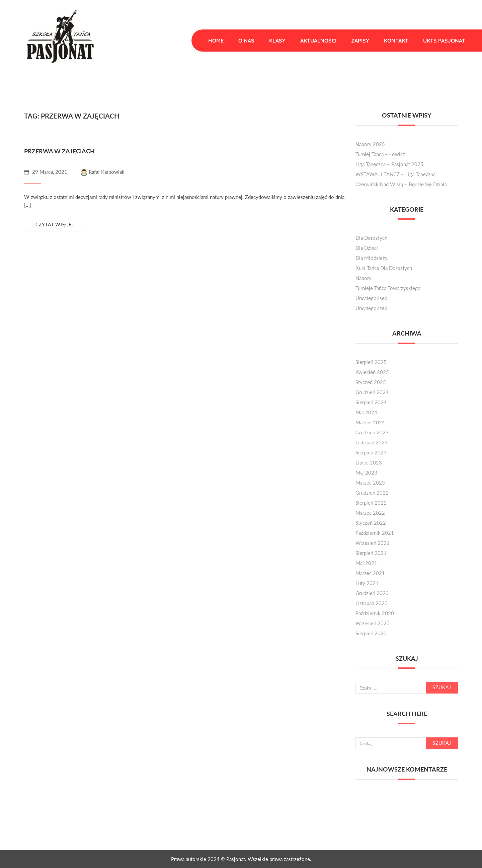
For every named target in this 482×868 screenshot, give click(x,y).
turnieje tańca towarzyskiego (388, 288)
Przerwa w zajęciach (59, 151)
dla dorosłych (371, 238)
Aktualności (318, 41)
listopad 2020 (372, 603)
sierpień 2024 (371, 402)
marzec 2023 (370, 483)
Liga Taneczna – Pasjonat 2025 (389, 164)
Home (216, 41)
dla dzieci (367, 248)
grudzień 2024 (372, 392)
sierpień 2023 (371, 452)
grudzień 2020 (372, 593)
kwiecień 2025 (372, 372)
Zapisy (360, 41)
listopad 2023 (372, 442)
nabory (364, 278)
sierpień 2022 (371, 503)
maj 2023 (366, 473)
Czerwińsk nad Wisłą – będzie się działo (401, 184)
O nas (246, 41)
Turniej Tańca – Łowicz (380, 154)
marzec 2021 (370, 573)
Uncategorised (371, 298)
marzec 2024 (370, 422)
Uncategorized (371, 308)
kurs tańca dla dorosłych (384, 268)
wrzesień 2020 (373, 623)
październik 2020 (375, 613)
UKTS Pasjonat (444, 41)
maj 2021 (366, 563)
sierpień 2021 (371, 553)
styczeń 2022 (371, 523)
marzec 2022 (370, 513)
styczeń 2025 (371, 382)
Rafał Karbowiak (103, 172)
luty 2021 (367, 583)
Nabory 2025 (370, 144)
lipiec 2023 (369, 462)
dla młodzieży (372, 258)
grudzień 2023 (372, 432)
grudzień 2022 (372, 493)
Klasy (277, 41)
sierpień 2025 (371, 362)
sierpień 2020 (371, 633)
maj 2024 (366, 412)
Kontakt (396, 41)
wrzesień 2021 (373, 543)
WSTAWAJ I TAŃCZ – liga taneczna (395, 174)
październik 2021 (375, 533)
